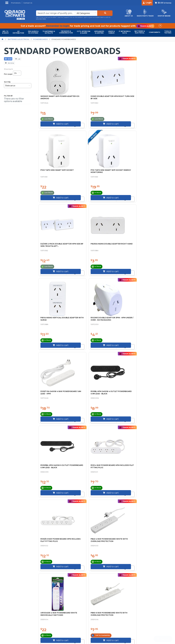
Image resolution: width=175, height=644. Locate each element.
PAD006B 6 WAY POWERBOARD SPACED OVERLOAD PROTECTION (86, 466)
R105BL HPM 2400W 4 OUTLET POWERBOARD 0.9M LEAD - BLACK (87, 241)
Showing (8, 69)
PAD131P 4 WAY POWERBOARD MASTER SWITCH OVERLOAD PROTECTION (118, 392)
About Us (103, 535)
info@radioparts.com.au (152, 591)
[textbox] (55, 13)
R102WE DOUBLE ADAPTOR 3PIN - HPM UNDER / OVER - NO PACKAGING (153, 166)
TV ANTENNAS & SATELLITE (49, 32)
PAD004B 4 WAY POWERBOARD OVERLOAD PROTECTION (53, 466)
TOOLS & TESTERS (168, 32)
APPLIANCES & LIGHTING (99, 32)
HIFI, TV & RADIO (5, 32)
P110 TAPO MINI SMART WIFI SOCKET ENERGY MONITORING (154, 90)
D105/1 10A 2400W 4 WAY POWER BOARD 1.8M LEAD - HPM (53, 241)
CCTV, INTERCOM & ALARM (84, 32)
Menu (7, 4)
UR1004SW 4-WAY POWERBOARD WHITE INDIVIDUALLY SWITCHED (119, 316)
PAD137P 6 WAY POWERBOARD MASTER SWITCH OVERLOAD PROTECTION (152, 392)
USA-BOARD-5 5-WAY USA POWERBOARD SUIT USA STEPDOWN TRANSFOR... (119, 466)
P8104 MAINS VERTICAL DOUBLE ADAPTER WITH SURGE (119, 166)
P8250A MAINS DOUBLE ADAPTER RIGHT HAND (85, 165)
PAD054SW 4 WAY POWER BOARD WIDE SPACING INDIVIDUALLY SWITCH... (53, 391)
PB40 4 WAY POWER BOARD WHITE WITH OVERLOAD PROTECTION (87, 316)
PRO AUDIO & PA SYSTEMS (33, 32)
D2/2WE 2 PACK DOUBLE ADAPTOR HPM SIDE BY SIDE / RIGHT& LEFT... (54, 166)
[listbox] (86, 13)
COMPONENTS (154, 32)
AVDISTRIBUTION (18, 32)
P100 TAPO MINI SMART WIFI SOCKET (120, 89)
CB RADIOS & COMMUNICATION (66, 32)
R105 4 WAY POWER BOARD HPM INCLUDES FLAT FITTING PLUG (154, 241)
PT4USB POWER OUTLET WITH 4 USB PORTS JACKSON (152, 466)
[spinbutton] (49, 117)
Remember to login (58, 26)
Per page (8, 74)
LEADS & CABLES (111, 32)
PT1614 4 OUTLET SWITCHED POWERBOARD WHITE (87, 390)
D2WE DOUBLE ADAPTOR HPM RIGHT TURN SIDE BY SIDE (86, 90)
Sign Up (135, 565)
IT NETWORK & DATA (125, 32)
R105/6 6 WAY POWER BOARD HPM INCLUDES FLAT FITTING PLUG (54, 316)
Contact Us (91, 535)
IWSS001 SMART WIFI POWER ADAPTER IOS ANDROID (54, 89)
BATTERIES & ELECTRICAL (140, 32)
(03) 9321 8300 (41, 19)
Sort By (7, 82)
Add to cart (55, 125)
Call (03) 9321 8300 (70, 535)
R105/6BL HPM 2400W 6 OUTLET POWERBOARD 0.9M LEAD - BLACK (121, 241)
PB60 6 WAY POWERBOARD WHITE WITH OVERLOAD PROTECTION (153, 316)
